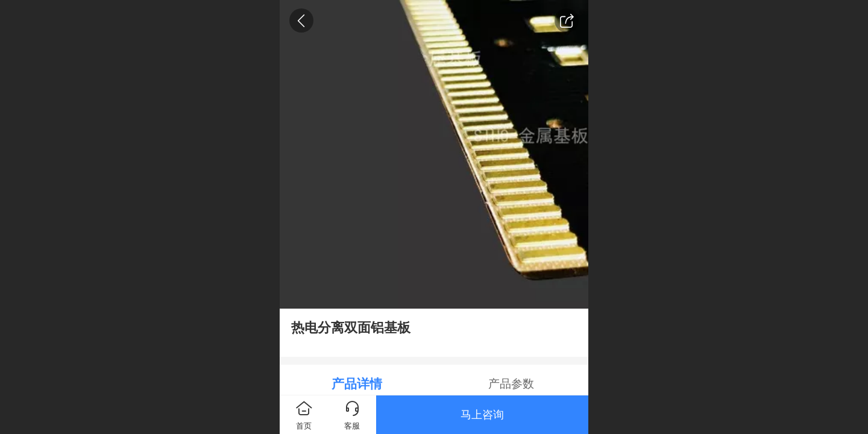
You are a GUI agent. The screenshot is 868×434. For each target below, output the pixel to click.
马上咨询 (482, 415)
